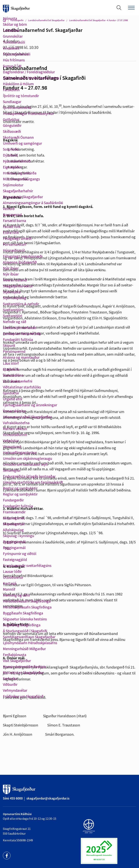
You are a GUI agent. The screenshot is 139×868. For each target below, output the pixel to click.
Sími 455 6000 (13, 798)
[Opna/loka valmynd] (131, 8)
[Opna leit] (119, 8)
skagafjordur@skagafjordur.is (48, 798)
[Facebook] (7, 856)
